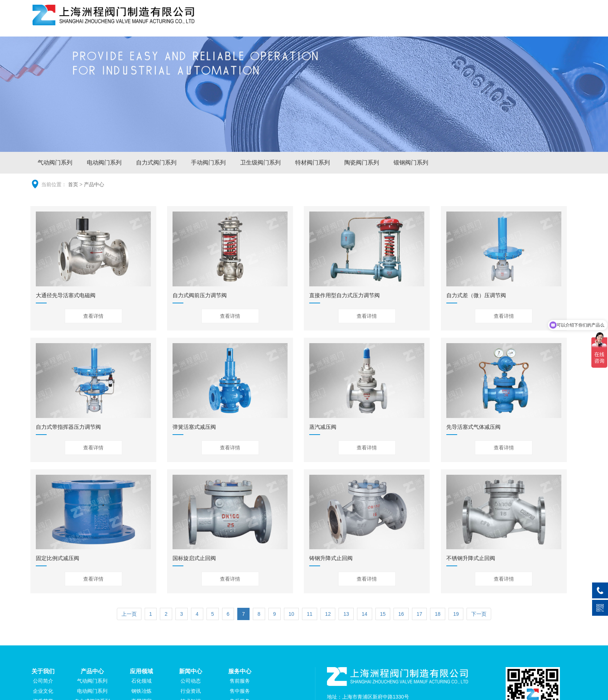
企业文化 (43, 691)
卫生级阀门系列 (260, 163)
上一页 (129, 614)
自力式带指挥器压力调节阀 (68, 427)
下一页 (479, 614)
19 (456, 614)
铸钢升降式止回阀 (331, 558)
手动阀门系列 (208, 163)
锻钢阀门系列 (411, 163)
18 (438, 614)
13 (346, 614)
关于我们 (348, 23)
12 (328, 614)
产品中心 (389, 23)
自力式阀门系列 (156, 163)
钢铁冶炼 (141, 691)
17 (420, 614)
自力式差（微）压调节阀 (476, 295)
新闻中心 (472, 23)
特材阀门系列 (312, 163)
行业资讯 (191, 691)
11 (310, 614)
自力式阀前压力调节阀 (200, 295)
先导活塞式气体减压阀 (473, 427)
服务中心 (514, 23)
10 (292, 614)
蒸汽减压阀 (323, 427)
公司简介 (43, 681)
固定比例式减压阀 (58, 558)
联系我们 (555, 23)
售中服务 (240, 691)
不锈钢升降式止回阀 (471, 558)
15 (383, 614)
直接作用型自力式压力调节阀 (345, 295)
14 (365, 614)
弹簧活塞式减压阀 (194, 427)
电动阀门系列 (104, 163)
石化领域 (141, 681)
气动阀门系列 (55, 163)
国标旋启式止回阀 (194, 558)
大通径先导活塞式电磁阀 (66, 295)
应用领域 (431, 23)
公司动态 (191, 681)
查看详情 (93, 316)
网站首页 (306, 23)
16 (401, 614)
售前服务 (240, 681)
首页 (73, 184)
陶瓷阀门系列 (362, 163)
